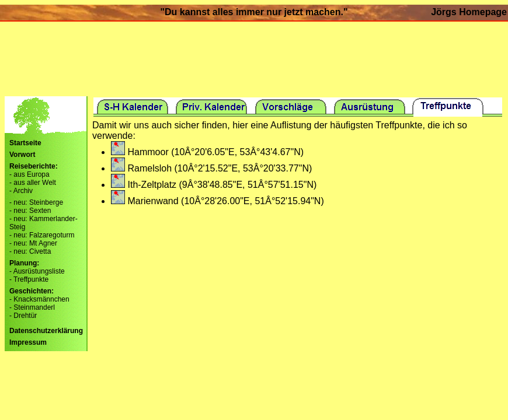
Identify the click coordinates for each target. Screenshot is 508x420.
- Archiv (21, 191)
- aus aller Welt (33, 183)
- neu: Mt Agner (33, 243)
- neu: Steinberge (36, 202)
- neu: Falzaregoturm (42, 235)
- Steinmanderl (32, 307)
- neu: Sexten (30, 211)
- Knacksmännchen (39, 299)
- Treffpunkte (29, 279)
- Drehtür (23, 316)
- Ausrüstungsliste (37, 271)
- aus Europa (29, 174)
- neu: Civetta (30, 251)
